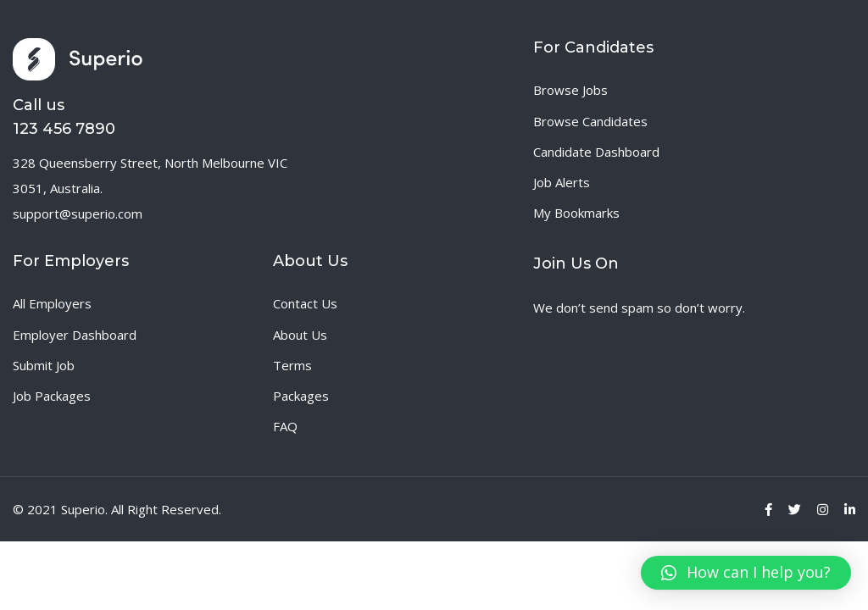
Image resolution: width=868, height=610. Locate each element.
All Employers (52, 303)
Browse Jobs (570, 90)
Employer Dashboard (75, 335)
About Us (300, 335)
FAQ (285, 426)
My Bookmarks (576, 213)
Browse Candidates (590, 121)
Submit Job (44, 365)
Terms (292, 365)
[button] (746, 573)
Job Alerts (562, 182)
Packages (301, 396)
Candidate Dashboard (596, 152)
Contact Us (305, 303)
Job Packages (52, 396)
